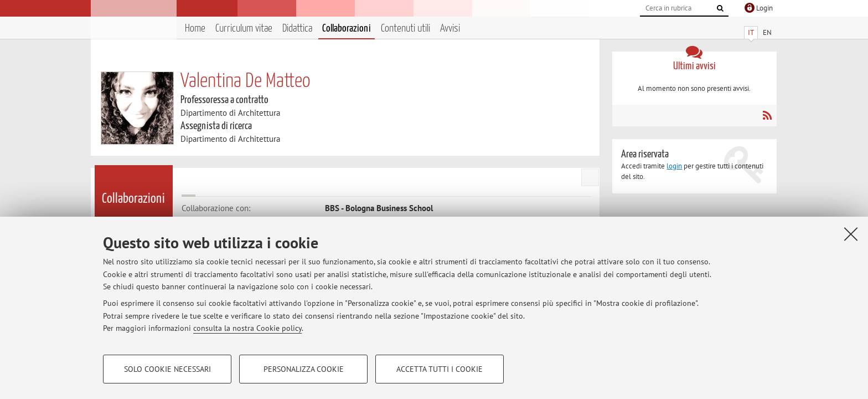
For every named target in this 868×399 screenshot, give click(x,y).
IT (751, 32)
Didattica (297, 29)
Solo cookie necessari (167, 369)
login (674, 166)
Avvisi (450, 29)
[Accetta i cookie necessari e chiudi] (851, 234)
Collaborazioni (347, 29)
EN (767, 32)
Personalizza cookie (304, 369)
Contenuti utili (405, 29)
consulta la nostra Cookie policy (247, 328)
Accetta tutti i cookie (440, 369)
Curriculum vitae (244, 29)
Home (195, 29)
